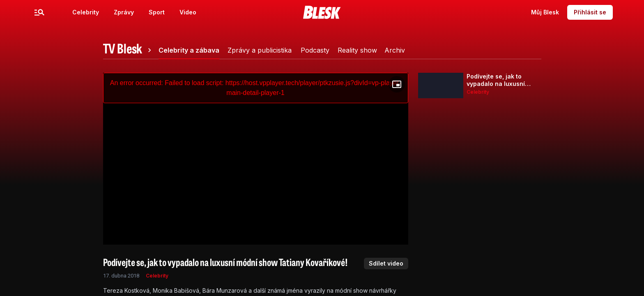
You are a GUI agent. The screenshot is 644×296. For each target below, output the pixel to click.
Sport (157, 12)
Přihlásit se (590, 12)
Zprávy (124, 12)
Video (188, 12)
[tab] (129, 50)
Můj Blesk (545, 12)
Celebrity (86, 12)
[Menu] (39, 12)
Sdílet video (386, 263)
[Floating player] (397, 84)
